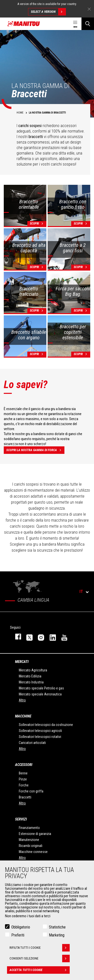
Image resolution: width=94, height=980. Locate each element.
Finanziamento (29, 828)
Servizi (21, 819)
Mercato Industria (31, 682)
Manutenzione (29, 840)
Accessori (24, 765)
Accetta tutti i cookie (40, 971)
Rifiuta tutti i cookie (40, 949)
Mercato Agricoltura (33, 670)
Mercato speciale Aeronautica (40, 694)
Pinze (23, 779)
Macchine (23, 716)
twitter (27, 637)
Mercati (22, 662)
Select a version (48, 12)
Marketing (57, 936)
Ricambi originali (31, 846)
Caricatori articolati (32, 743)
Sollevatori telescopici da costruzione (46, 725)
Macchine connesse (33, 852)
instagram (39, 637)
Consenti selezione (40, 959)
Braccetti (25, 797)
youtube (62, 637)
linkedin (50, 637)
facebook (16, 637)
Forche (24, 785)
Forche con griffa (31, 791)
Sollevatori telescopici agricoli (40, 731)
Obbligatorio (21, 928)
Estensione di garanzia (35, 834)
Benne (23, 773)
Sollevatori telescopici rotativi (40, 737)
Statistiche (57, 928)
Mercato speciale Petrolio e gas (41, 688)
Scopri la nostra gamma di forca (35, 450)
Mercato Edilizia (30, 676)
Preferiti (18, 936)
